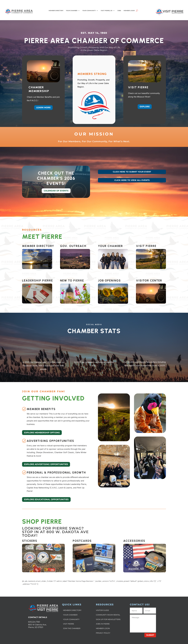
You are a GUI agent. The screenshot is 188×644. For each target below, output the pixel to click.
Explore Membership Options (42, 433)
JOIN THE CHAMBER (72, 628)
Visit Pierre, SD (107, 11)
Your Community (89, 11)
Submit (150, 635)
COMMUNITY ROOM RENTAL (108, 615)
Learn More (43, 108)
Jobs (119, 11)
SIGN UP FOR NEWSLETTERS (108, 619)
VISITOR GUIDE (102, 610)
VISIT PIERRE (69, 624)
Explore (145, 107)
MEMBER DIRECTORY (72, 610)
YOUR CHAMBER (70, 615)
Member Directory (56, 11)
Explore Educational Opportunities (46, 499)
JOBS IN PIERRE (103, 624)
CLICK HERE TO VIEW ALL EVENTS (132, 180)
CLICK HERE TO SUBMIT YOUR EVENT (132, 172)
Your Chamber (72, 11)
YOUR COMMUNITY (71, 619)
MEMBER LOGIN (103, 628)
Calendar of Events (56, 191)
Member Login (129, 11)
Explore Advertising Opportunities (46, 464)
